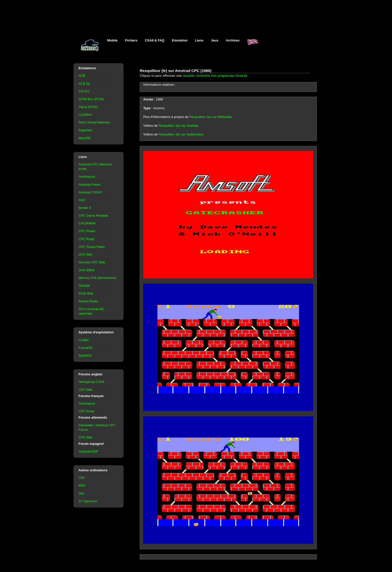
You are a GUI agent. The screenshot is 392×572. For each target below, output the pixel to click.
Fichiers (131, 40)
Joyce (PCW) (88, 107)
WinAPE (84, 138)
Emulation (180, 40)
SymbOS (85, 355)
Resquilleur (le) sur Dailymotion (181, 134)
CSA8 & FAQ (155, 40)
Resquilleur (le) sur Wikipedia (210, 117)
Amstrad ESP (88, 451)
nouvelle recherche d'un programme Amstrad (215, 76)
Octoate (84, 286)
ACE (82, 76)
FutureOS (85, 348)
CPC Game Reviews (93, 216)
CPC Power (87, 231)
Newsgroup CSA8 (91, 382)
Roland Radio (88, 301)
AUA (82, 200)
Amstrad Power (90, 185)
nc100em (85, 115)
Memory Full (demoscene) (97, 278)
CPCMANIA (87, 223)
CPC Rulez (86, 239)
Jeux (215, 40)
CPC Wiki (85, 255)
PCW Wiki (86, 293)
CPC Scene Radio (92, 247)
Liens (199, 40)
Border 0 (85, 208)
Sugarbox (85, 130)
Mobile (112, 40)
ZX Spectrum (88, 501)
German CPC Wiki (92, 262)
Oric (81, 493)
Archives (233, 40)
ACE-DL (84, 84)
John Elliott (86, 270)
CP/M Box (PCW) (91, 99)
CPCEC (84, 91)
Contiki (83, 340)
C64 (81, 478)
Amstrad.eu (87, 177)
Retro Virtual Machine (94, 122)
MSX (82, 485)
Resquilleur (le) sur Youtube (178, 126)
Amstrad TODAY (90, 192)
